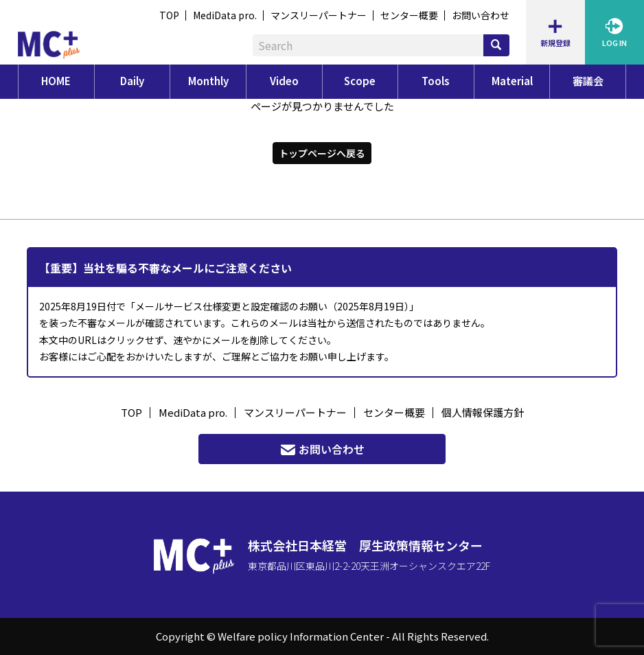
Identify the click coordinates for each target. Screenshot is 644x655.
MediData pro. (225, 15)
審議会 (588, 81)
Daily (132, 81)
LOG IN (614, 32)
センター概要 (409, 15)
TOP (169, 15)
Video (284, 81)
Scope (360, 81)
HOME (56, 81)
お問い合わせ (481, 15)
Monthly (208, 81)
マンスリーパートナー (319, 15)
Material (512, 81)
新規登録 (555, 32)
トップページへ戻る (322, 152)
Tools (436, 81)
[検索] (496, 45)
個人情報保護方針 (483, 412)
